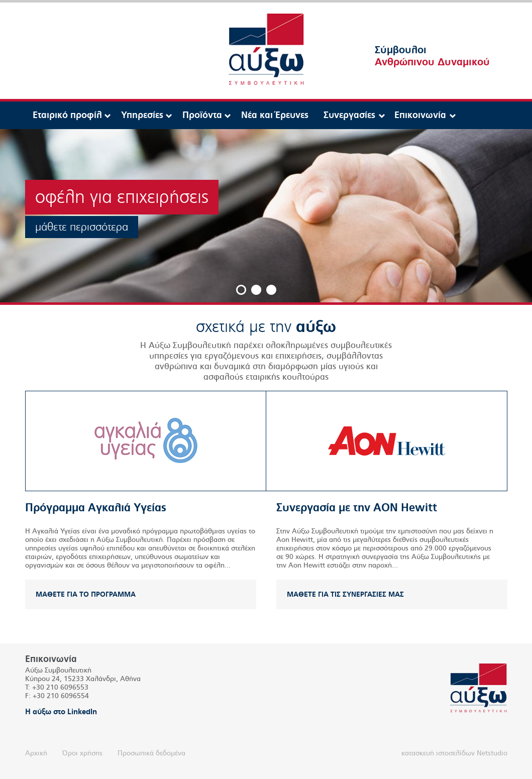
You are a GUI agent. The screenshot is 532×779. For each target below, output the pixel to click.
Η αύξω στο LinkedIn (61, 712)
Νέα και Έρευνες (275, 115)
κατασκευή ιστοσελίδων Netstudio (454, 753)
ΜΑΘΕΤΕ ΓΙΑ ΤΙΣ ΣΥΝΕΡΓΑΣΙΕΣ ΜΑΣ (345, 594)
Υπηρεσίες (142, 115)
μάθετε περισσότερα (82, 227)
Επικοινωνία (420, 115)
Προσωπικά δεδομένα (151, 753)
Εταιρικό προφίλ (67, 115)
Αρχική (36, 753)
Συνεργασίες (349, 115)
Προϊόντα (202, 115)
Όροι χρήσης (82, 753)
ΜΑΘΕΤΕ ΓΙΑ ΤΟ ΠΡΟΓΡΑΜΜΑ (86, 594)
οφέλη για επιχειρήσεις (122, 197)
